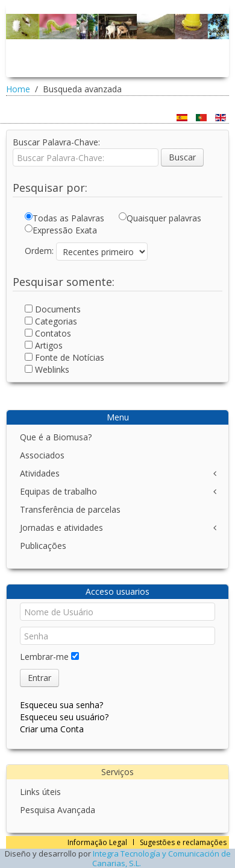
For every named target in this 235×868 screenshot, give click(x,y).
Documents (54, 309)
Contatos (49, 333)
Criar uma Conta (52, 729)
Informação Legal (97, 842)
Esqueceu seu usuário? (64, 717)
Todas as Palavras (64, 218)
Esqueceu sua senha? (61, 705)
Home (18, 89)
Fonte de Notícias (66, 357)
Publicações (43, 546)
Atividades (40, 473)
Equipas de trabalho (58, 491)
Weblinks (48, 369)
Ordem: (39, 251)
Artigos (45, 345)
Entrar (39, 678)
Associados (42, 455)
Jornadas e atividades (61, 527)
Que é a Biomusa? (56, 437)
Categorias (52, 321)
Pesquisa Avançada (58, 810)
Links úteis (40, 792)
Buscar (182, 157)
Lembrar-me (44, 657)
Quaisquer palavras (160, 218)
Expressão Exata (61, 230)
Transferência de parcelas (70, 509)
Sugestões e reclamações (183, 842)
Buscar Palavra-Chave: (56, 142)
